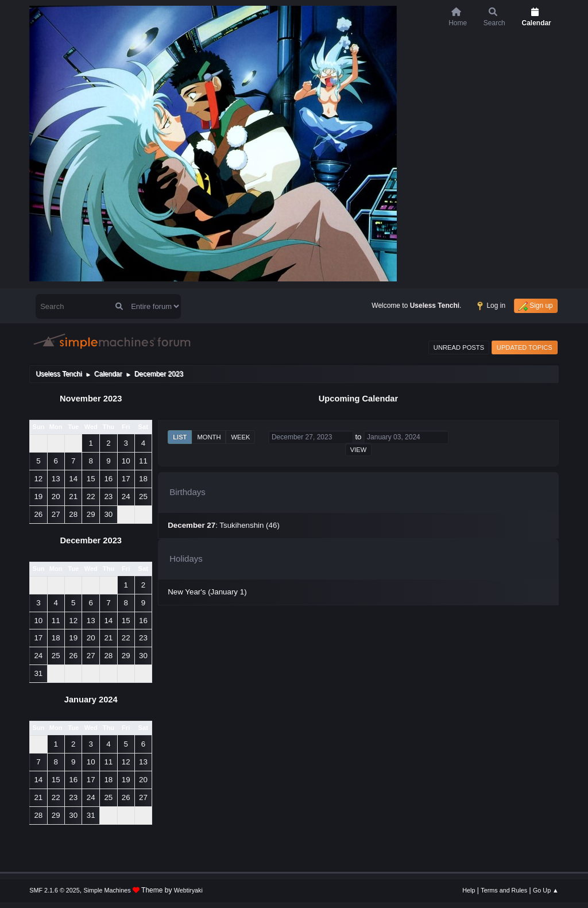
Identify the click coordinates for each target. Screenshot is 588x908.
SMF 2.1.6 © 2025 (55, 890)
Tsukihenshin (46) (249, 525)
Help (469, 890)
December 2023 (91, 540)
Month (209, 437)
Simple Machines (107, 890)
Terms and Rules (504, 890)
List (180, 437)
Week (240, 437)
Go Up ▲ (546, 890)
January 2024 (91, 700)
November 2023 (91, 399)
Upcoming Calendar (358, 399)
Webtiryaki (188, 890)
